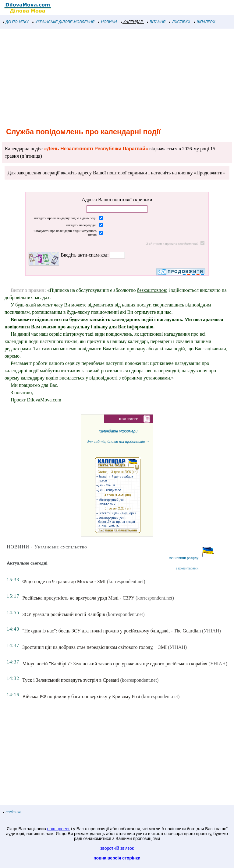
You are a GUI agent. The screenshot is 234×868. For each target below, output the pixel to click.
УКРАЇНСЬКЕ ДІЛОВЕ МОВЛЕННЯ (64, 22)
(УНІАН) (211, 631)
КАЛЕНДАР (132, 22)
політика (12, 812)
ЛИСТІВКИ (180, 22)
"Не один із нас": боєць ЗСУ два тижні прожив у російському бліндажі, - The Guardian (112, 631)
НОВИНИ (108, 22)
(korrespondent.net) (126, 581)
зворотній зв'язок (117, 848)
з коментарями (187, 568)
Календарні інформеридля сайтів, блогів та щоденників (118, 481)
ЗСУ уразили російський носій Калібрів (64, 614)
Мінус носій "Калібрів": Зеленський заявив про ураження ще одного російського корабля (115, 664)
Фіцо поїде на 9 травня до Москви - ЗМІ (64, 581)
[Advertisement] (117, 77)
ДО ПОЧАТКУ (16, 22)
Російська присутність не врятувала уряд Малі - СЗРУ (78, 598)
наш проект (58, 829)
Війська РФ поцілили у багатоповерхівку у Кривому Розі (81, 696)
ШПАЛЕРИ (205, 22)
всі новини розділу (184, 558)
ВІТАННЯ (156, 22)
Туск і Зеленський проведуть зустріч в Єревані (71, 680)
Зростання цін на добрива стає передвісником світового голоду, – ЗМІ (94, 647)
